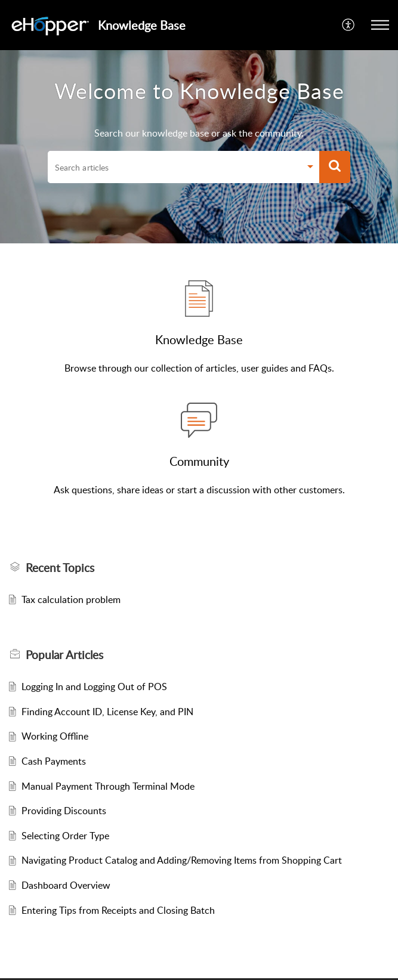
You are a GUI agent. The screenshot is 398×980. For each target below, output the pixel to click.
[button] (349, 25)
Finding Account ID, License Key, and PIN (107, 712)
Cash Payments (54, 761)
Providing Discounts (64, 811)
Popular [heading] (64, 655)
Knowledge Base (199, 339)
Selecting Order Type (65, 836)
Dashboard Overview (66, 885)
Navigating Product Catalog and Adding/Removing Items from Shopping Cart (182, 860)
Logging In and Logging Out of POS (94, 687)
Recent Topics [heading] (60, 568)
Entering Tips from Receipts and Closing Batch (118, 910)
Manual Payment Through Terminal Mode (108, 786)
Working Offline (55, 736)
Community (199, 461)
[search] (174, 167)
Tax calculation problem (71, 599)
